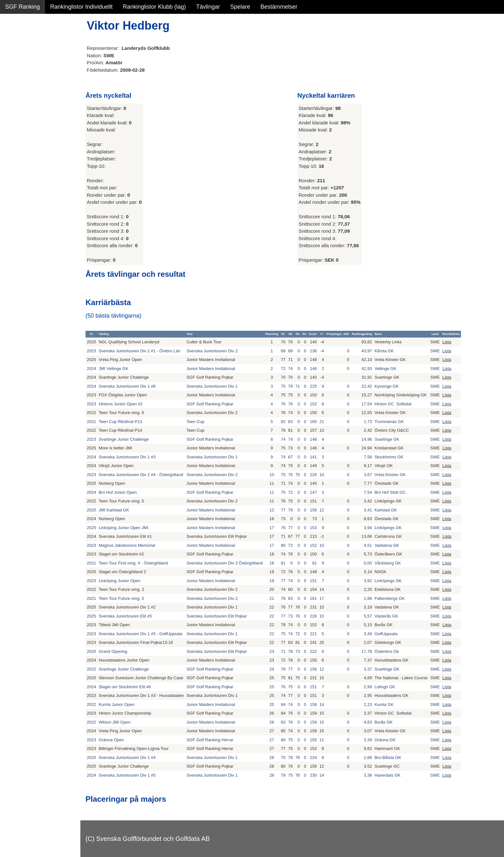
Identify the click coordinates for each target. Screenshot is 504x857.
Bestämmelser (279, 7)
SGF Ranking (22, 7)
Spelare (240, 7)
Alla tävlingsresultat (30, 97)
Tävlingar (208, 7)
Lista (447, 342)
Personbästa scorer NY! (36, 83)
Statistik (15, 69)
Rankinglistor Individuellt (81, 7)
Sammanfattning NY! (32, 42)
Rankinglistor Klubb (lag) (154, 7)
